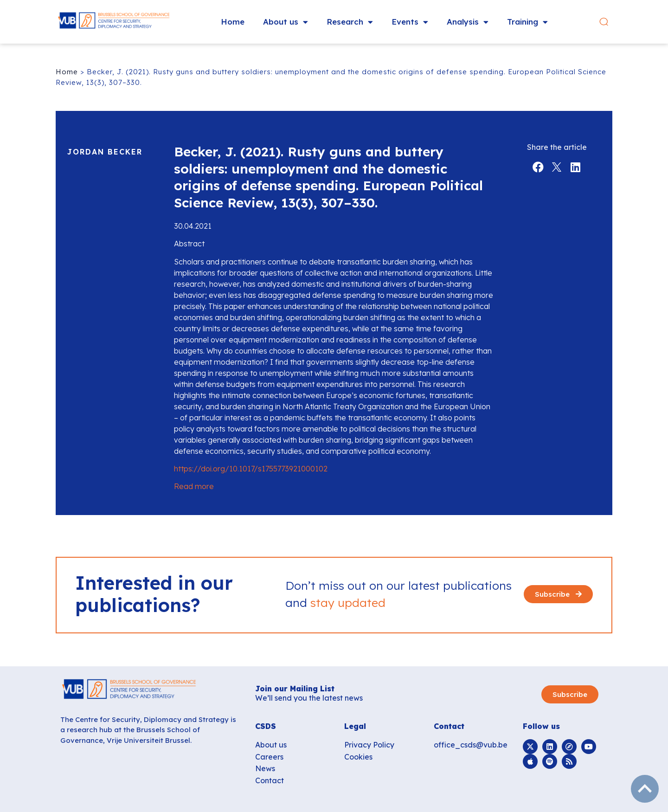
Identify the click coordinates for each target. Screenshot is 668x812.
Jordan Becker (105, 152)
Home (233, 22)
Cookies (358, 757)
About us (286, 22)
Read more (195, 486)
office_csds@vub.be (471, 745)
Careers (269, 757)
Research (350, 22)
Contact (270, 780)
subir (645, 789)
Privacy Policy (369, 745)
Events (410, 22)
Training (527, 22)
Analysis (468, 22)
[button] (605, 22)
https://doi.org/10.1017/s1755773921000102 (251, 469)
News (265, 768)
